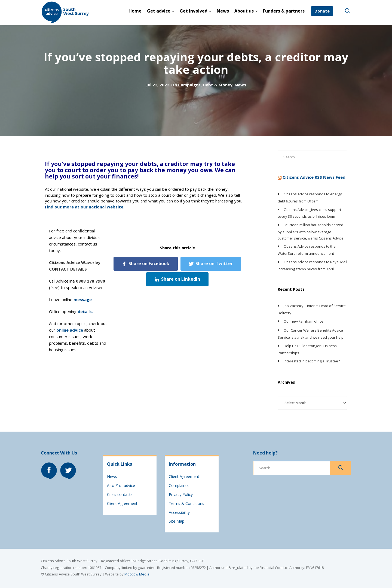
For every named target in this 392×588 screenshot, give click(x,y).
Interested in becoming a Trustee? (312, 361)
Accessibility (179, 512)
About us (244, 11)
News (223, 11)
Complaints (179, 485)
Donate (322, 11)
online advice (70, 330)
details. (85, 311)
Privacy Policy (181, 494)
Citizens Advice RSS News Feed (314, 177)
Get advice (159, 11)
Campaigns (189, 85)
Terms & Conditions (186, 503)
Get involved (194, 11)
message (83, 299)
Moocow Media (137, 574)
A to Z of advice (121, 485)
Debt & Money (218, 85)
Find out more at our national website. (85, 207)
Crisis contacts (120, 494)
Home (135, 11)
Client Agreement (122, 503)
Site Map (177, 521)
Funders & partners (284, 11)
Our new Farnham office (304, 321)
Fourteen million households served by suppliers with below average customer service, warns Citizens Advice (311, 231)
